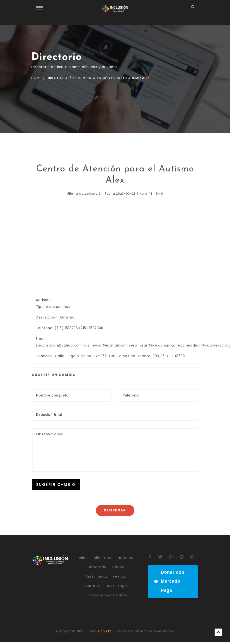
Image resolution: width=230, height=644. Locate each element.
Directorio (58, 78)
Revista (120, 578)
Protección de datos (108, 597)
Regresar (115, 512)
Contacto (93, 588)
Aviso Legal (117, 588)
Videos (118, 569)
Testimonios (96, 578)
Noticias (125, 560)
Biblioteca (103, 560)
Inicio (84, 560)
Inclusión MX (100, 633)
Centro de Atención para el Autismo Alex (117, 78)
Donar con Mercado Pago (169, 583)
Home (37, 78)
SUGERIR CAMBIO (56, 486)
